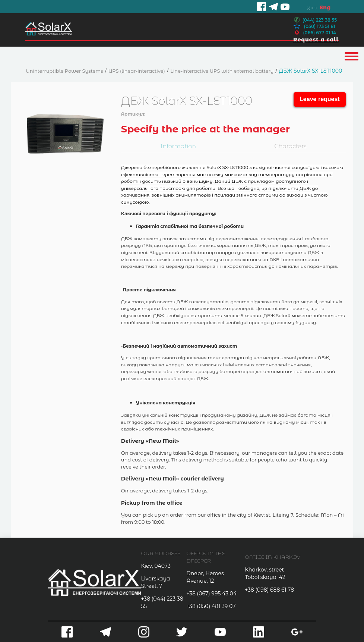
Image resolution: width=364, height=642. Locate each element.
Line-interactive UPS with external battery (222, 71)
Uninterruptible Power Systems (64, 71)
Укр (311, 7)
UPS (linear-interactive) (137, 71)
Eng (325, 7)
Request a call (316, 40)
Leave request (320, 99)
